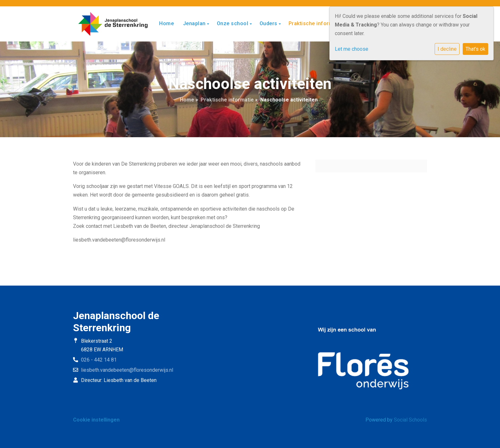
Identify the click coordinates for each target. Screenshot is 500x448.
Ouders (269, 23)
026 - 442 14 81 (99, 360)
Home (166, 23)
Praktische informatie (316, 23)
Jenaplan (195, 23)
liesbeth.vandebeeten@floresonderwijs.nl (127, 370)
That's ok (475, 49)
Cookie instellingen (96, 420)
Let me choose (352, 49)
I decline (447, 49)
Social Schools (410, 420)
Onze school (233, 23)
